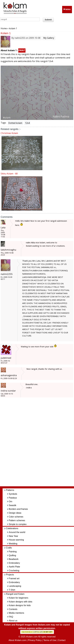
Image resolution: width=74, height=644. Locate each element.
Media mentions (16, 613)
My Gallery (49, 38)
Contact (62, 640)
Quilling (12, 555)
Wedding (13, 544)
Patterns (10, 490)
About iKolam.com (17, 640)
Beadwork (14, 559)
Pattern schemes (17, 520)
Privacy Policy (35, 640)
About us (13, 621)
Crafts (9, 548)
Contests (13, 609)
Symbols (13, 494)
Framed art (14, 578)
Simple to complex (18, 524)
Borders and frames (18, 509)
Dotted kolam (15, 123)
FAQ (11, 617)
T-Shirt (12, 590)
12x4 (27, 123)
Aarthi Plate (14, 567)
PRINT (22, 50)
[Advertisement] (40, 443)
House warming (16, 540)
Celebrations (12, 528)
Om (10, 501)
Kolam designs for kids (20, 605)
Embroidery (14, 563)
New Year (13, 536)
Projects (10, 575)
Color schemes (16, 517)
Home (4, 28)
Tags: (3, 123)
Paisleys (13, 498)
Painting (13, 552)
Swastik (12, 505)
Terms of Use (50, 640)
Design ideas (15, 513)
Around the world (17, 532)
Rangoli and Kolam (15, 594)
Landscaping (15, 586)
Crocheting (14, 571)
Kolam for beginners (18, 598)
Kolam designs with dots (21, 602)
